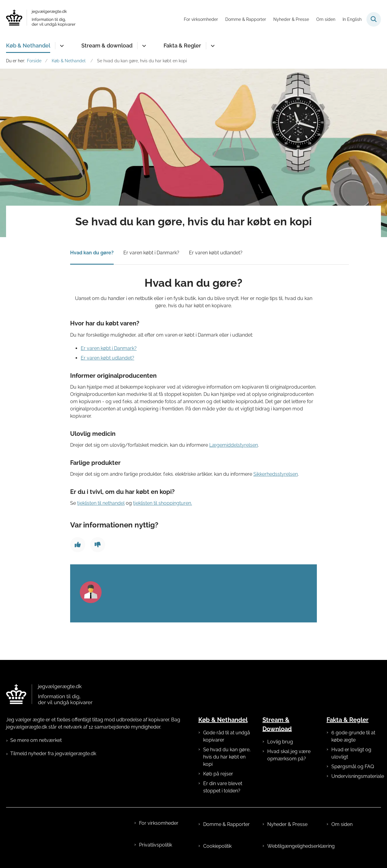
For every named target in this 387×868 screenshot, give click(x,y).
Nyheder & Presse (287, 824)
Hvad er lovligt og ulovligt (351, 753)
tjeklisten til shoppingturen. (163, 503)
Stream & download (107, 46)
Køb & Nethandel (28, 46)
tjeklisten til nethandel (101, 503)
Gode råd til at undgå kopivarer (227, 736)
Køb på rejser (218, 774)
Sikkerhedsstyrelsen (276, 474)
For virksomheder (159, 823)
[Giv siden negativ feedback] (98, 545)
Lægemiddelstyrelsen (234, 445)
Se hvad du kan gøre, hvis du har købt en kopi (227, 757)
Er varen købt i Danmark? (151, 253)
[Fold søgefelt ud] (374, 19)
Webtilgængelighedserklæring (292, 846)
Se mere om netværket (36, 740)
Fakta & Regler (182, 46)
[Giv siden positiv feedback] (78, 545)
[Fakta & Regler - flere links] (212, 46)
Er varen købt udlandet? (216, 253)
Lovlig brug (280, 742)
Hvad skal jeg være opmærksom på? (289, 755)
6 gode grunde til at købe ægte (353, 736)
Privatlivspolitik (156, 845)
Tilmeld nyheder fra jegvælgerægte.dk (53, 754)
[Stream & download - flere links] (143, 46)
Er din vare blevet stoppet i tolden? (223, 787)
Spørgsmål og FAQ (353, 767)
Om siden (342, 824)
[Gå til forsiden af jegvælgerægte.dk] (41, 19)
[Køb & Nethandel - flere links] (61, 46)
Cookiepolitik (217, 846)
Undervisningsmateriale (356, 776)
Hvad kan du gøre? (92, 253)
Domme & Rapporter (226, 824)
